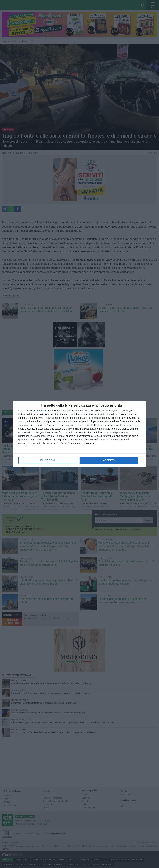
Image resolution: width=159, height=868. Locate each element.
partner (42, 411)
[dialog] (80, 434)
